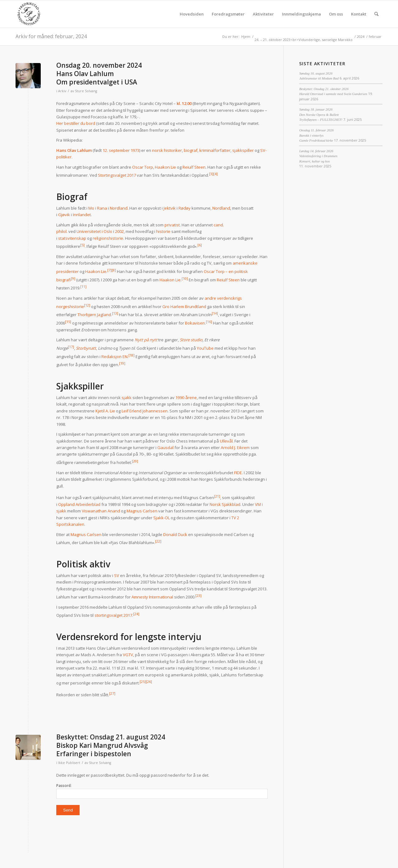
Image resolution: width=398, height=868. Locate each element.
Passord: (162, 791)
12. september (116, 150)
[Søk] (376, 14)
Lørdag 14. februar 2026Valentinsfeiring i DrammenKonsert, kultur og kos (318, 156)
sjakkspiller (243, 150)
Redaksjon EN (114, 357)
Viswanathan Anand (101, 511)
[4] (215, 174)
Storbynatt (86, 348)
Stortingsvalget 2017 (117, 175)
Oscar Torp (143, 167)
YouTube (205, 348)
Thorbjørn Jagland (94, 315)
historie (163, 231)
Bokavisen (195, 323)
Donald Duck (175, 534)
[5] (82, 245)
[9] (73, 278)
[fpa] (29, 14)
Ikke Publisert (69, 763)
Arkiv (62, 91)
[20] (135, 461)
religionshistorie (108, 238)
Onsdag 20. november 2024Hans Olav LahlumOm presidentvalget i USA (99, 74)
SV (117, 575)
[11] (83, 286)
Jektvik (170, 208)
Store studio (191, 340)
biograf (191, 150)
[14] (215, 313)
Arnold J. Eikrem (235, 448)
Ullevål (226, 441)
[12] (87, 305)
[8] (114, 270)
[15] (68, 322)
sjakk (127, 398)
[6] (200, 245)
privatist (172, 225)
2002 (119, 231)
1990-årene (186, 398)
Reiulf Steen (194, 167)
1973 (135, 150)
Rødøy (185, 208)
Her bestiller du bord (76, 123)
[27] (112, 693)
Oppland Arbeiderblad (79, 504)
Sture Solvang (86, 91)
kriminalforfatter (215, 150)
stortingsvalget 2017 (113, 616)
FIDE (238, 473)
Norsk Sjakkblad (225, 504)
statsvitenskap (72, 238)
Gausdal (165, 448)
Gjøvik (64, 215)
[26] (149, 682)
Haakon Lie (165, 167)
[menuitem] (192, 14)
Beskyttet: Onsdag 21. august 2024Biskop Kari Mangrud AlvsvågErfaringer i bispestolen (111, 745)
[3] (211, 174)
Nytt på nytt (146, 340)
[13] (115, 313)
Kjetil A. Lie (105, 411)
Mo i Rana (98, 208)
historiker (173, 150)
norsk (157, 150)
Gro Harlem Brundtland (184, 307)
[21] (217, 496)
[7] (109, 270)
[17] (71, 347)
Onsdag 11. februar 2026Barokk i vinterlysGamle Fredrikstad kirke (316, 135)
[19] (122, 363)
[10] (185, 278)
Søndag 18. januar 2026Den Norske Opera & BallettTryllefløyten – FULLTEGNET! (321, 114)
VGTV (128, 655)
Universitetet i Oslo (94, 231)
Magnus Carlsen (142, 511)
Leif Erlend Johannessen (145, 411)
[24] (136, 614)
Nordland (119, 208)
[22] (158, 541)
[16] (209, 322)
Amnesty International (152, 597)
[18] (132, 355)
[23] (198, 595)
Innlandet (82, 215)
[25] (143, 682)
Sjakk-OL (162, 518)
